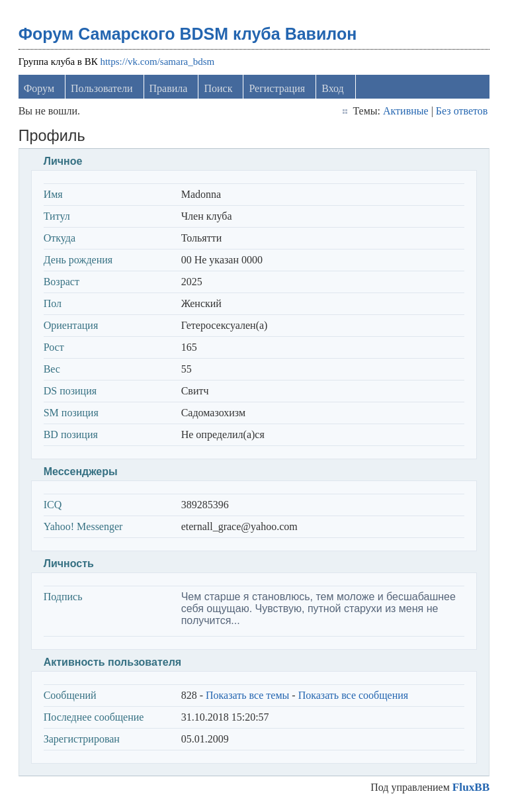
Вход (333, 88)
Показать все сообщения (354, 695)
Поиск (218, 88)
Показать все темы (247, 695)
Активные (406, 111)
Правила (169, 88)
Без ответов (462, 111)
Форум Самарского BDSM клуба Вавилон (188, 34)
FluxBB (471, 787)
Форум (39, 88)
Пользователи (102, 88)
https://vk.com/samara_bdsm (157, 62)
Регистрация (277, 88)
